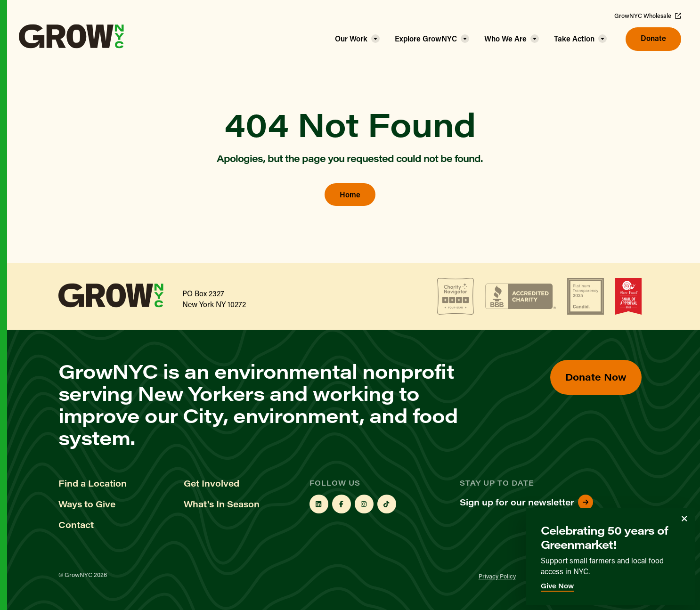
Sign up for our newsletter (526, 502)
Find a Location (93, 483)
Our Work (351, 38)
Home (350, 194)
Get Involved (212, 483)
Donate (653, 38)
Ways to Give (87, 504)
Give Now (557, 586)
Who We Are (505, 38)
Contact (76, 525)
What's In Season (222, 504)
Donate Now (596, 377)
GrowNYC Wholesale (648, 16)
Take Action (574, 38)
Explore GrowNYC (426, 38)
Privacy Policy (497, 576)
